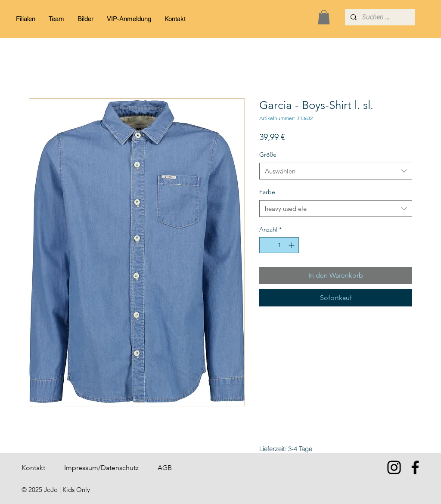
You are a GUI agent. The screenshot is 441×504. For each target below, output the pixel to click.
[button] (324, 17)
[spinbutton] (279, 245)
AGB (165, 468)
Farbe (267, 192)
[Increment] (292, 245)
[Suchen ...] (379, 17)
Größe (268, 155)
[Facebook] (415, 467)
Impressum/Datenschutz (101, 468)
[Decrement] (266, 245)
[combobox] (336, 171)
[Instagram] (394, 467)
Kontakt (33, 468)
